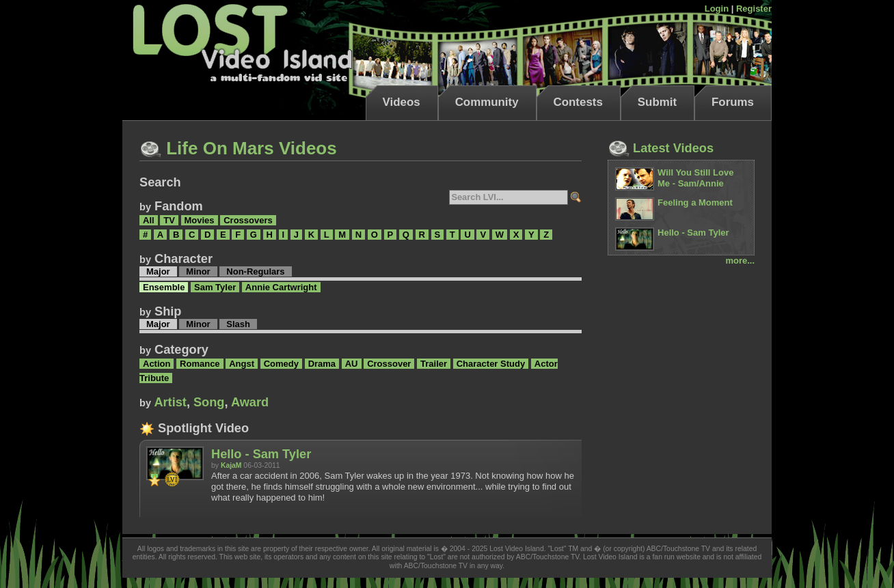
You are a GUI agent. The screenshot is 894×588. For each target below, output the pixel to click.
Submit (657, 102)
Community (487, 102)
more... (740, 261)
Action (157, 364)
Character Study (491, 364)
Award (250, 402)
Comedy (281, 364)
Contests (578, 102)
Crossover (389, 364)
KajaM (231, 465)
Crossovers (248, 220)
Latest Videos (661, 148)
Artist (170, 402)
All (149, 220)
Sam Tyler (215, 287)
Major (158, 271)
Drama (322, 364)
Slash (238, 324)
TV (169, 220)
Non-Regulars (255, 271)
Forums (733, 102)
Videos (402, 102)
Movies (200, 220)
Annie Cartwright (281, 287)
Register (754, 9)
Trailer (434, 364)
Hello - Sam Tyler (261, 454)
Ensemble (164, 287)
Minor (198, 271)
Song (209, 402)
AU (352, 364)
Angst (242, 364)
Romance (200, 364)
